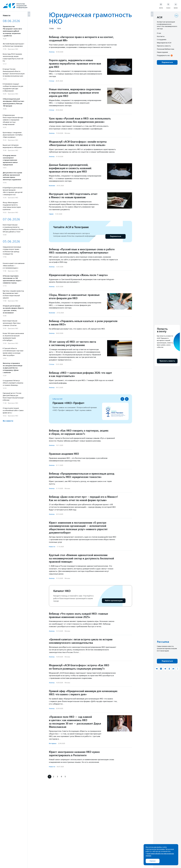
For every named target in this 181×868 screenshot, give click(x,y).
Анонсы (52, 52)
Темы (51, 28)
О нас (159, 33)
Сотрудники (162, 39)
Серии (51, 214)
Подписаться (115, 236)
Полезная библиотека (165, 49)
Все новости (8, 421)
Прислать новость (164, 46)
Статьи (52, 81)
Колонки (52, 186)
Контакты (161, 36)
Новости (52, 547)
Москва (67, 133)
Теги (59, 28)
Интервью (53, 743)
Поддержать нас (163, 55)
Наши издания (162, 52)
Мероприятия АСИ (164, 43)
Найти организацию (114, 601)
